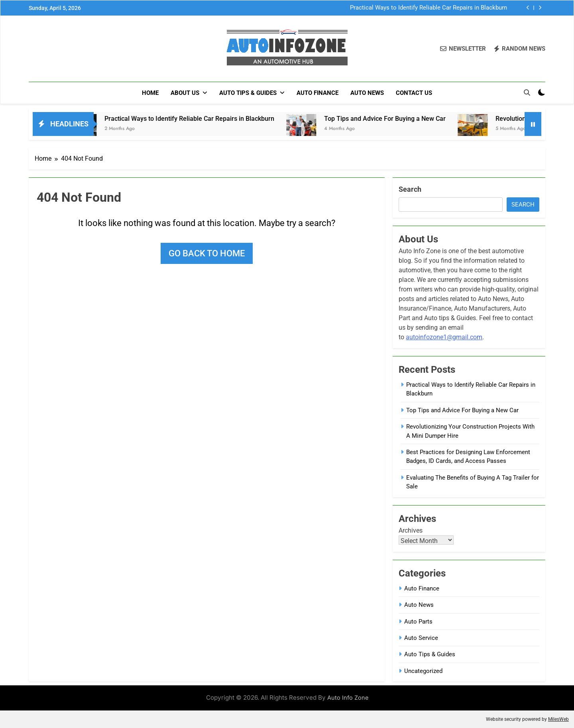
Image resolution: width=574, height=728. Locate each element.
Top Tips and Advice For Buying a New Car (395, 119)
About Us (185, 93)
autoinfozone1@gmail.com (444, 337)
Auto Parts (418, 622)
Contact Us (414, 93)
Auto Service (421, 638)
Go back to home (207, 253)
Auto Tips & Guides (248, 93)
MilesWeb (558, 719)
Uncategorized (423, 671)
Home (150, 93)
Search (410, 189)
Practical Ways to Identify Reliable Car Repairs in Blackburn (429, 8)
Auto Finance (317, 93)
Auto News (367, 93)
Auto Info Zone (348, 698)
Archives (411, 530)
